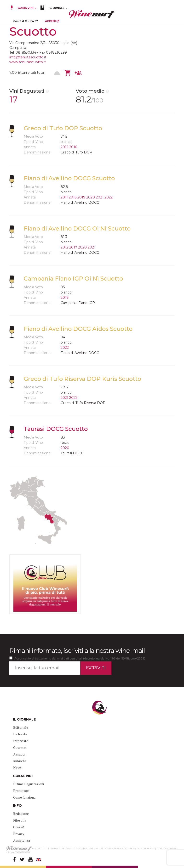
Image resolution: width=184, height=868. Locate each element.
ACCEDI (52, 21)
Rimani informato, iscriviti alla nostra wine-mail (77, 651)
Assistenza (22, 840)
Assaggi (19, 754)
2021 (100, 197)
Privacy (19, 834)
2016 (73, 147)
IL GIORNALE (24, 719)
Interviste (21, 741)
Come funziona (24, 797)
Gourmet (20, 747)
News (17, 768)
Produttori (21, 791)
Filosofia (20, 820)
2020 (91, 197)
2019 (81, 197)
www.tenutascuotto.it (28, 62)
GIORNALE (58, 8)
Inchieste (20, 734)
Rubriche (20, 761)
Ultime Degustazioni (29, 784)
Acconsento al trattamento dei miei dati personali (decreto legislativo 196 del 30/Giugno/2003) (80, 658)
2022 (109, 197)
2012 (64, 147)
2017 (73, 247)
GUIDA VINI (27, 8)
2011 (64, 197)
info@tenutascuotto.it (28, 57)
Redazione (21, 814)
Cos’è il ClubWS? (26, 21)
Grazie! (19, 827)
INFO (17, 806)
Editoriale (21, 727)
